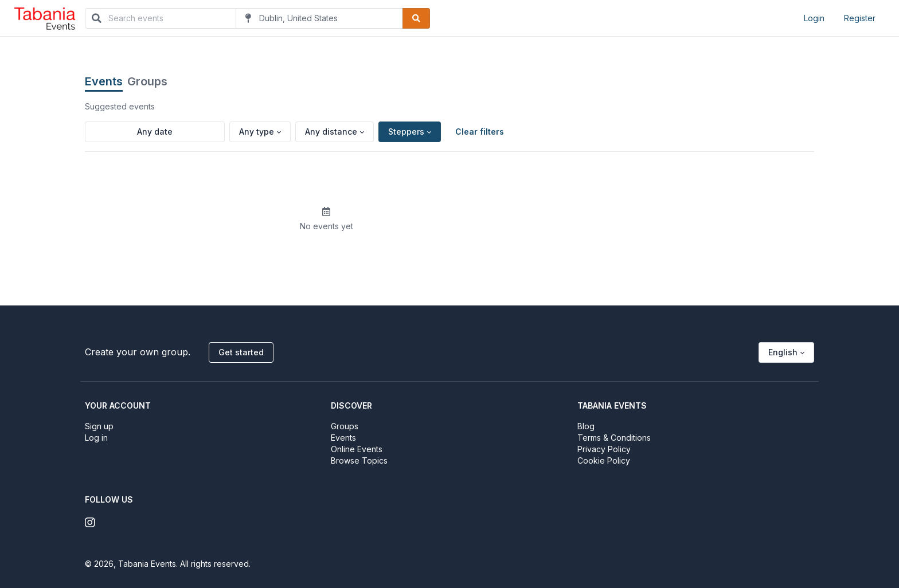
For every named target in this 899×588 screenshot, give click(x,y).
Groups (147, 81)
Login (814, 18)
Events (104, 81)
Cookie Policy (604, 460)
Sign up (99, 426)
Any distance (331, 132)
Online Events (357, 449)
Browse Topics (359, 460)
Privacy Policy (604, 449)
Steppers (406, 132)
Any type (257, 132)
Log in (96, 438)
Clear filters (480, 132)
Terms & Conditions (614, 438)
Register (860, 18)
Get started (241, 352)
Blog (586, 426)
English (783, 352)
